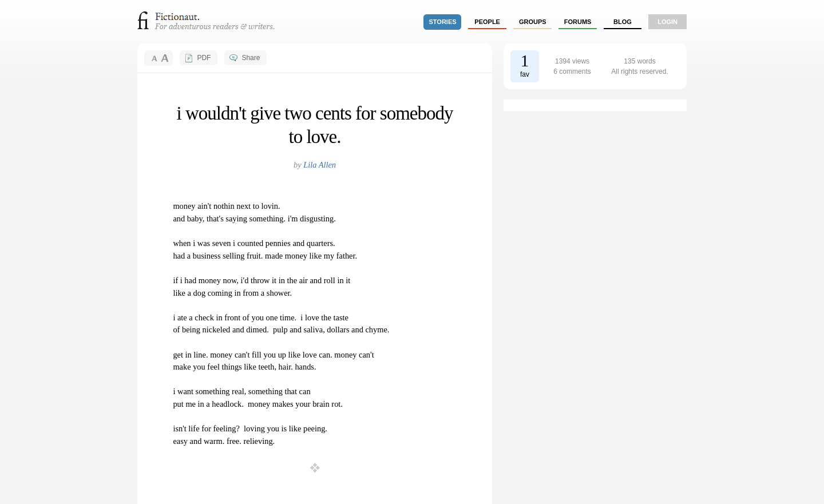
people (487, 22)
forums (578, 22)
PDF (204, 58)
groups (533, 22)
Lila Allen (320, 165)
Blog (623, 22)
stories (443, 22)
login (667, 22)
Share (251, 58)
